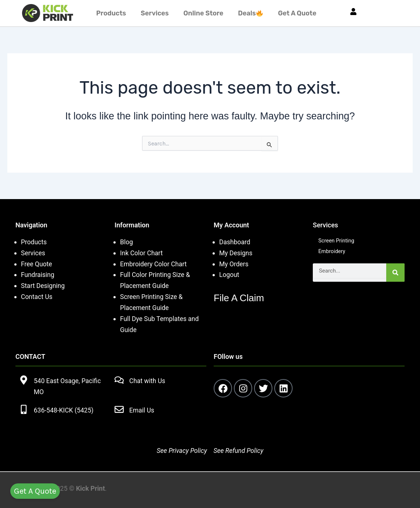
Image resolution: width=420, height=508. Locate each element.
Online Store (204, 13)
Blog (127, 242)
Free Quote (37, 264)
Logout (229, 275)
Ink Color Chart (142, 253)
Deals (250, 13)
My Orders (234, 264)
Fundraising (38, 275)
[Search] (395, 274)
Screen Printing (338, 241)
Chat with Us (148, 380)
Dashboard (235, 242)
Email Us (142, 409)
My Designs (236, 253)
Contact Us (37, 297)
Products (111, 13)
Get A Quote (297, 13)
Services (155, 13)
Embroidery (333, 253)
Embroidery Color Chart (155, 264)
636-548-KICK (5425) (64, 409)
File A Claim (243, 297)
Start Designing (44, 286)
